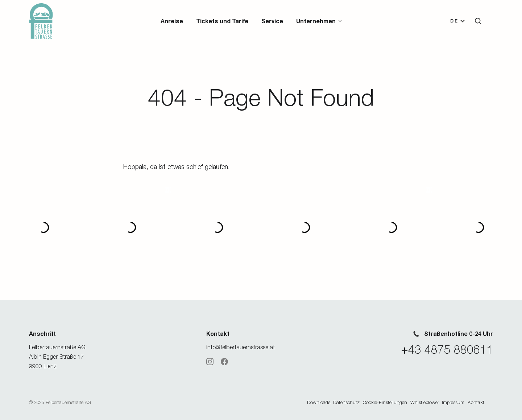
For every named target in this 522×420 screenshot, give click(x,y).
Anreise (172, 21)
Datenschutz (346, 402)
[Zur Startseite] (41, 21)
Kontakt (476, 402)
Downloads (319, 402)
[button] (320, 21)
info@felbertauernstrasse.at (241, 347)
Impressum (453, 402)
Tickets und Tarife (222, 21)
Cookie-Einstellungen (385, 402)
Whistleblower (425, 402)
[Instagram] (210, 362)
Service (272, 21)
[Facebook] (224, 362)
